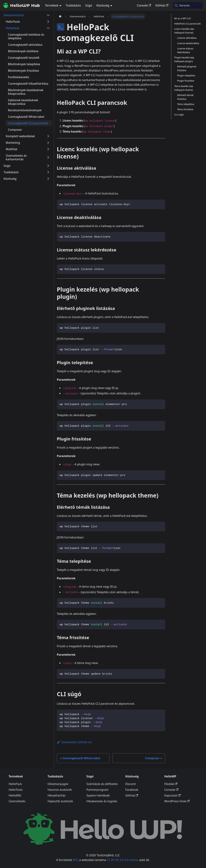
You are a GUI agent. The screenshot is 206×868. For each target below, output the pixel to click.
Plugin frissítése (186, 81)
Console (144, 5)
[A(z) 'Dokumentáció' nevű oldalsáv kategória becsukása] (48, 15)
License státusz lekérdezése (185, 50)
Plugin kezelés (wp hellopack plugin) (184, 59)
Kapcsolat (172, 795)
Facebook (132, 790)
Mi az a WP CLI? (183, 18)
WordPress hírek (177, 801)
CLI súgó (179, 115)
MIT (75, 860)
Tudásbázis (73, 5)
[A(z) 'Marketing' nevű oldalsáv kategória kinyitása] (48, 143)
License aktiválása (187, 38)
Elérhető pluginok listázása (187, 68)
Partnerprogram (97, 790)
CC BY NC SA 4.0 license (123, 860)
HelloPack (15, 784)
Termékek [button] (52, 5)
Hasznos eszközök (60, 790)
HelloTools (16, 790)
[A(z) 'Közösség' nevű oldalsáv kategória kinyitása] (48, 179)
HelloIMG (15, 795)
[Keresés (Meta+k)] (188, 5)
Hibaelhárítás (56, 795)
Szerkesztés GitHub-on (74, 742)
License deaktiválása (188, 43)
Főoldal (171, 784)
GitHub (162, 5)
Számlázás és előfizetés (102, 784)
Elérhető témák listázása (186, 97)
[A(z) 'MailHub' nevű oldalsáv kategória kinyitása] (48, 149)
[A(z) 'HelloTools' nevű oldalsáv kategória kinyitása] (48, 22)
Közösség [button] (103, 5)
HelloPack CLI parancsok (188, 24)
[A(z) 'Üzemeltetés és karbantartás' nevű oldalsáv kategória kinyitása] (48, 157)
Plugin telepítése (186, 75)
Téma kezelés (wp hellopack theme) (184, 88)
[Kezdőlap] (60, 16)
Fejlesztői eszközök (60, 801)
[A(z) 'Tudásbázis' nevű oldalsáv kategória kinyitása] (48, 172)
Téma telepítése (186, 104)
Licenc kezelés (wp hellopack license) (184, 31)
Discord (130, 784)
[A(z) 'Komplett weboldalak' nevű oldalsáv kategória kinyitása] (48, 136)
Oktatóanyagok (58, 784)
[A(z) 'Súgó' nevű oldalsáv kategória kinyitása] (48, 166)
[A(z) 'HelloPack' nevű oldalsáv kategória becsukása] (48, 28)
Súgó (89, 5)
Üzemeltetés (17, 801)
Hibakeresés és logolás (102, 801)
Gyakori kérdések (98, 795)
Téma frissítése (185, 109)
